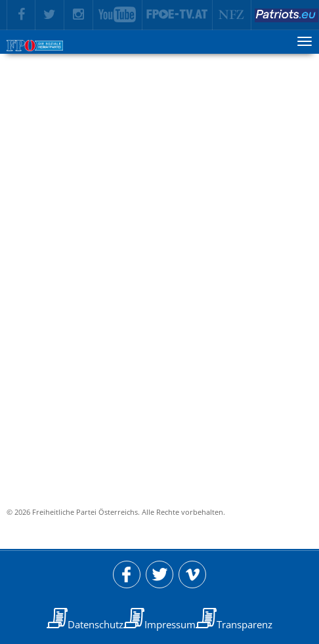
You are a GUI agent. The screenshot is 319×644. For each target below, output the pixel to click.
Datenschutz (96, 624)
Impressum (170, 624)
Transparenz (245, 624)
